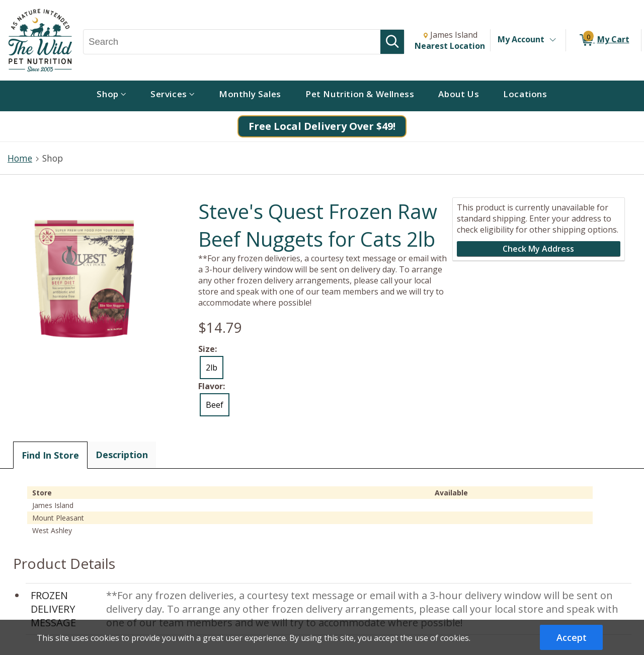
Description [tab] (122, 455)
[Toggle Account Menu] (552, 40)
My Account (521, 39)
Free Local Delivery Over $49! (322, 126)
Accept (572, 637)
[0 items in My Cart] (603, 40)
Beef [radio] (215, 405)
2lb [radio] (212, 368)
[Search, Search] (232, 42)
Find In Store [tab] (50, 455)
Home (20, 158)
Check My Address (538, 249)
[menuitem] (111, 96)
